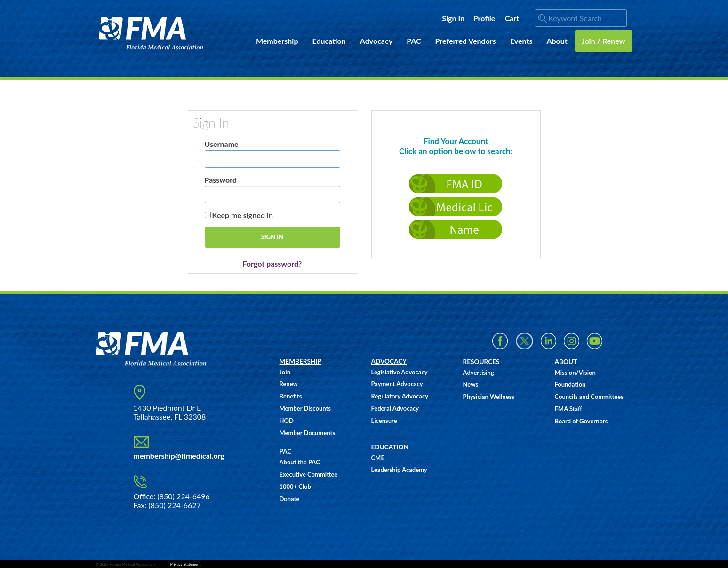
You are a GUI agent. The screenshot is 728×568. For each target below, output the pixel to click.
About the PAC (300, 462)
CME (378, 458)
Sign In (453, 18)
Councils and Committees (589, 397)
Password (221, 180)
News (471, 384)
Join (285, 372)
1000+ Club (295, 487)
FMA (151, 34)
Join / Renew (604, 41)
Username (222, 144)
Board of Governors (581, 421)
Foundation (570, 384)
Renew (289, 384)
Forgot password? (272, 264)
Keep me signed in (243, 215)
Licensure (384, 421)
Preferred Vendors (466, 41)
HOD (287, 421)
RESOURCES (481, 362)
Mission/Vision (575, 373)
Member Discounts (305, 408)
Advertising (479, 373)
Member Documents (307, 433)
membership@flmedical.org (179, 456)
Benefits (291, 396)
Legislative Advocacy (400, 372)
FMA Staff (568, 409)
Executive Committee (309, 474)
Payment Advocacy (397, 384)
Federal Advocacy (395, 408)
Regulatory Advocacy (400, 396)
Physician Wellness (489, 397)
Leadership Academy (399, 470)
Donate (290, 499)
